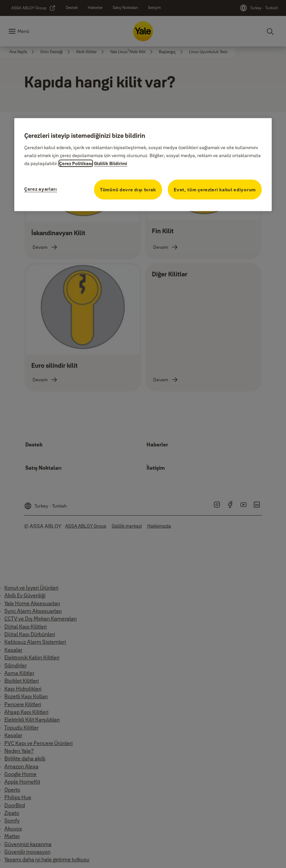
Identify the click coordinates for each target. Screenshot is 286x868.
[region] (143, 164)
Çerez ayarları (41, 189)
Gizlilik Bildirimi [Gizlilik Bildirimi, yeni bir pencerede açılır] (111, 163)
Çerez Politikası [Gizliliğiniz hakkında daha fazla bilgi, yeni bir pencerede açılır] (76, 163)
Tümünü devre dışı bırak (128, 190)
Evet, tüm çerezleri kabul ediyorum (215, 190)
